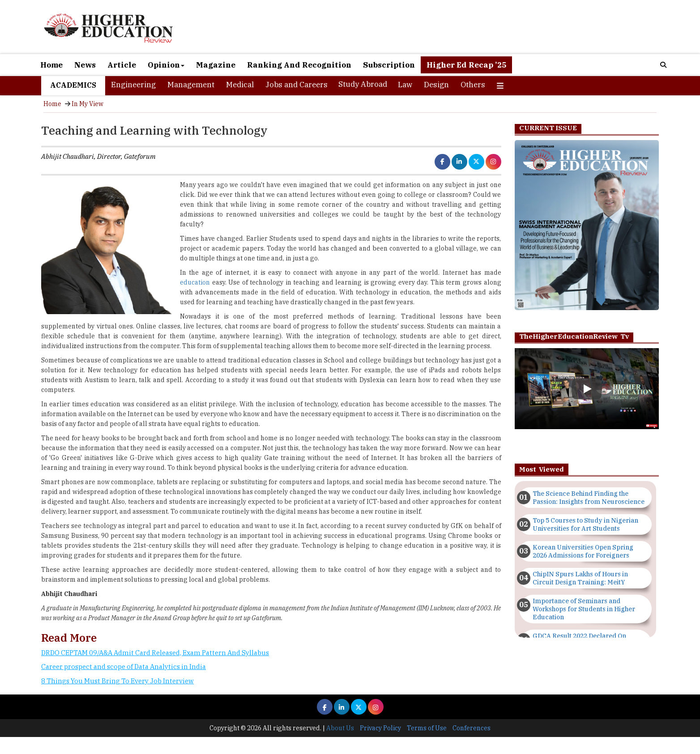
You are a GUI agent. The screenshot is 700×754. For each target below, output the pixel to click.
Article (122, 65)
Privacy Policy (380, 728)
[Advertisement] (271, 721)
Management (191, 85)
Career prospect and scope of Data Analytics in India (124, 667)
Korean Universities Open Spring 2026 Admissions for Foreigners (583, 551)
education (195, 282)
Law (405, 85)
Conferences (472, 728)
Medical (240, 85)
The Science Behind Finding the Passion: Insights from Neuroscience (589, 498)
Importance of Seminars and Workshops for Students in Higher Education (584, 609)
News (85, 65)
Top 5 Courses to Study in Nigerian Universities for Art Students (585, 524)
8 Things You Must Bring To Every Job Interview (117, 681)
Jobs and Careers (297, 85)
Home (51, 65)
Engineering (133, 85)
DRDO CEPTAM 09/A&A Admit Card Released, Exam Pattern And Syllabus (155, 653)
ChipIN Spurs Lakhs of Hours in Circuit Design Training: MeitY (580, 578)
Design (436, 85)
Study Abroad (363, 84)
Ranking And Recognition (299, 65)
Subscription (389, 65)
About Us (340, 728)
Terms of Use (427, 728)
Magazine (216, 65)
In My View (87, 104)
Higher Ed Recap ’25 (466, 65)
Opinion (166, 65)
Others (473, 85)
